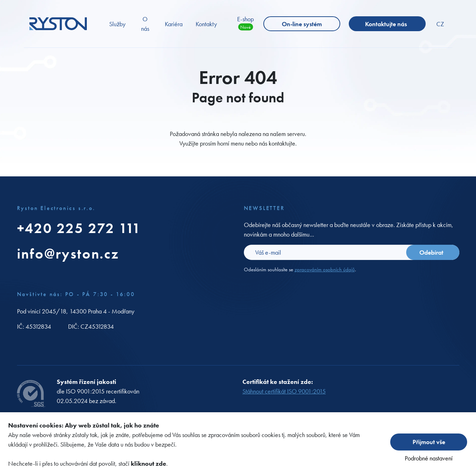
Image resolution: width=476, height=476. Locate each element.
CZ (440, 24)
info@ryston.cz (68, 254)
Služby (117, 24)
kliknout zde (149, 463)
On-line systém (302, 24)
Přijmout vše (429, 442)
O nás (145, 24)
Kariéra (174, 24)
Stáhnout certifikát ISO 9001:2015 (284, 391)
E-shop (245, 23)
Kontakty (206, 24)
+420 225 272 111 (79, 228)
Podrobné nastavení (429, 458)
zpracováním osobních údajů (325, 270)
